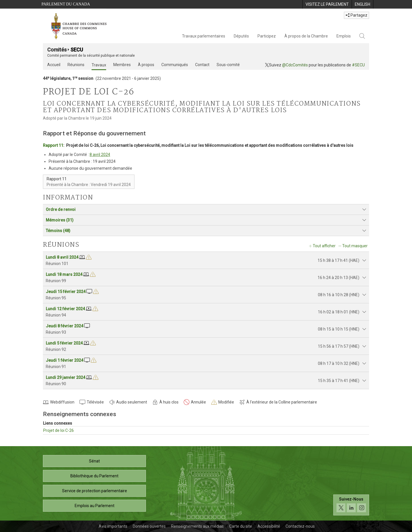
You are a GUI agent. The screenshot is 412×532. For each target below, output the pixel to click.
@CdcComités (295, 65)
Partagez (356, 15)
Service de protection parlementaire (95, 491)
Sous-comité (228, 65)
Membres (122, 65)
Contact (202, 65)
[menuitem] (327, 4)
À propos (146, 65)
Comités (57, 50)
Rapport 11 (53, 145)
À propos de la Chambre (306, 36)
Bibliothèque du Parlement (94, 476)
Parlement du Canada (66, 4)
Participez (267, 36)
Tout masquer (355, 246)
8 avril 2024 (100, 155)
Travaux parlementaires (204, 36)
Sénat (94, 461)
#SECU (358, 65)
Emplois (344, 36)
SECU (77, 50)
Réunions (76, 65)
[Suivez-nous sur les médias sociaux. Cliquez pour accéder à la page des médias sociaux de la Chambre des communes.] (351, 505)
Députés (241, 36)
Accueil (54, 65)
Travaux (99, 65)
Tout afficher (324, 246)
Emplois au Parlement (95, 506)
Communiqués (175, 65)
